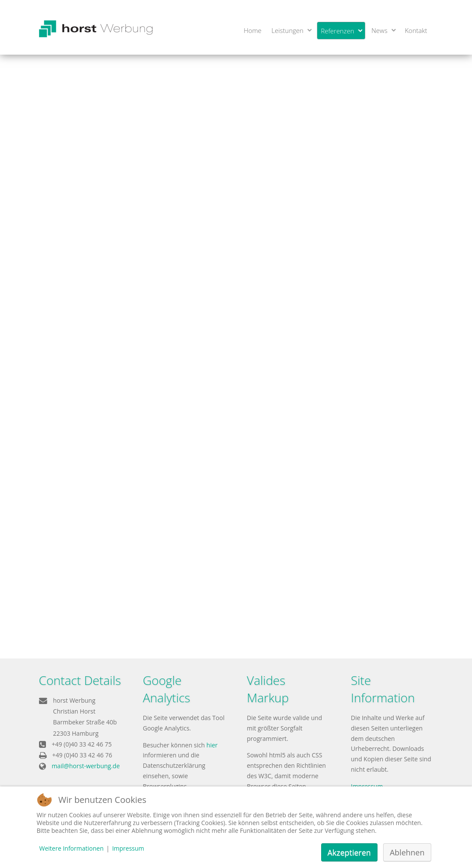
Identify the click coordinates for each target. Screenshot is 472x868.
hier (212, 745)
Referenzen (337, 31)
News (379, 30)
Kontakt (416, 30)
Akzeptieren (349, 852)
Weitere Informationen (72, 848)
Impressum (128, 848)
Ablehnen (407, 852)
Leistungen (287, 30)
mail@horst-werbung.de (86, 766)
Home (252, 30)
